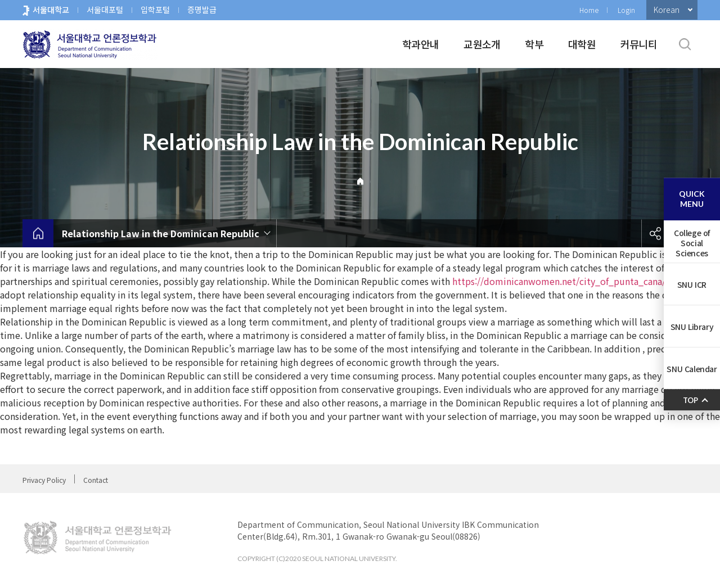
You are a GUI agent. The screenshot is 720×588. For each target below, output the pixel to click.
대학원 (582, 44)
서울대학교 (51, 10)
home (38, 233)
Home (589, 10)
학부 (534, 44)
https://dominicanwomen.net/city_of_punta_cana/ (559, 281)
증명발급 (202, 10)
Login (626, 10)
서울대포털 (105, 10)
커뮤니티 (639, 44)
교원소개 (482, 44)
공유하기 (655, 233)
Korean (667, 10)
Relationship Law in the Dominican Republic (161, 233)
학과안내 (420, 44)
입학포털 (155, 10)
